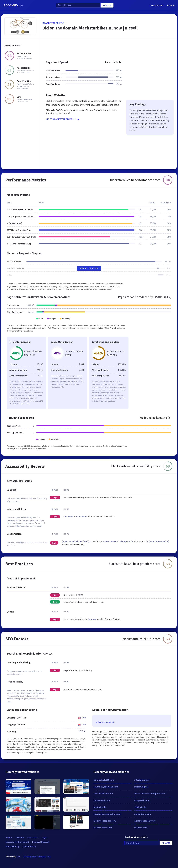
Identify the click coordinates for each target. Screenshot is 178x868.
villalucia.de (140, 807)
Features (20, 837)
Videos (9, 837)
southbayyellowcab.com (106, 787)
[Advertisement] (108, 48)
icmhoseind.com (102, 800)
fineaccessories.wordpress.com (150, 793)
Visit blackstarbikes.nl (63, 119)
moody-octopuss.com (105, 821)
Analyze (107, 5)
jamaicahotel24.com (104, 780)
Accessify (13, 5)
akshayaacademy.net (145, 821)
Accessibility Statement (17, 842)
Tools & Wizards (156, 5)
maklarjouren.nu (143, 814)
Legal (44, 837)
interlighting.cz (142, 780)
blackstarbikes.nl (54, 23)
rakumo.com (141, 828)
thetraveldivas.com (103, 793)
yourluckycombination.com (107, 814)
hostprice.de (100, 807)
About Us (171, 5)
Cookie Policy (29, 846)
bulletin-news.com (103, 828)
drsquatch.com (142, 800)
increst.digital (141, 787)
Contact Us (33, 837)
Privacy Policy (12, 846)
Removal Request (41, 842)
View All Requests (89, 268)
